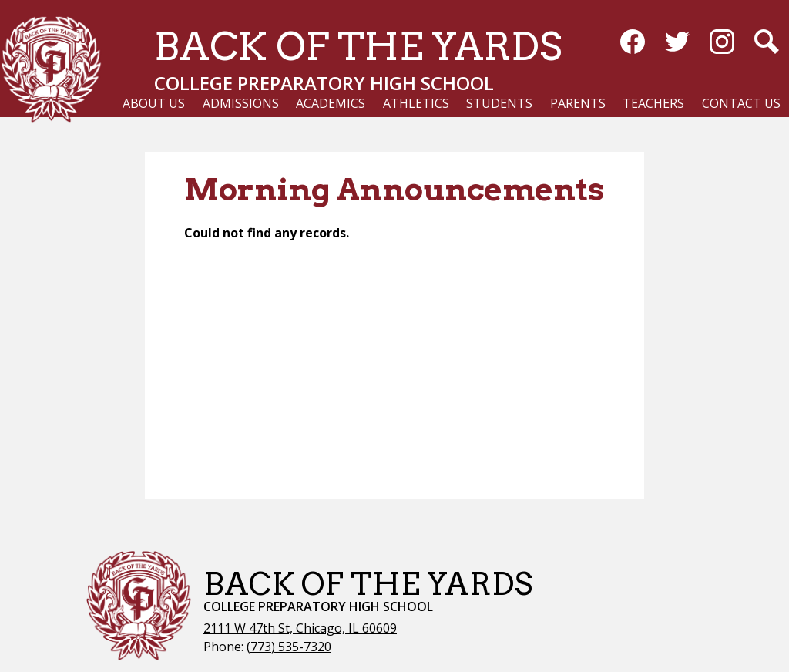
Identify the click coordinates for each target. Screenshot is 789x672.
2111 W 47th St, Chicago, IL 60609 (300, 628)
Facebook (633, 45)
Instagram (722, 45)
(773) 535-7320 (289, 647)
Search (767, 45)
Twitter (677, 45)
